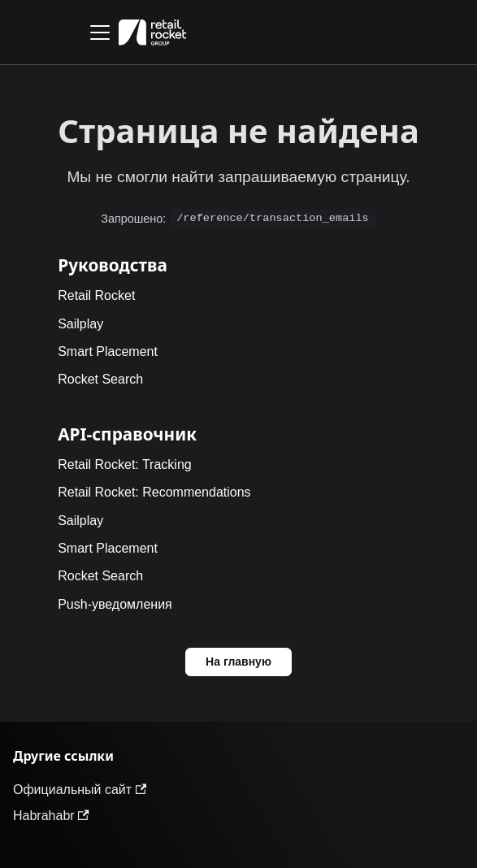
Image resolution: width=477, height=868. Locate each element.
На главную (238, 662)
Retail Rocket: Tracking (125, 464)
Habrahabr (51, 816)
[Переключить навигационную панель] (100, 33)
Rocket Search (100, 379)
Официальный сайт (80, 790)
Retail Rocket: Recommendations (154, 492)
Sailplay (80, 324)
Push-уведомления (115, 604)
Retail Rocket (96, 295)
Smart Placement (108, 352)
